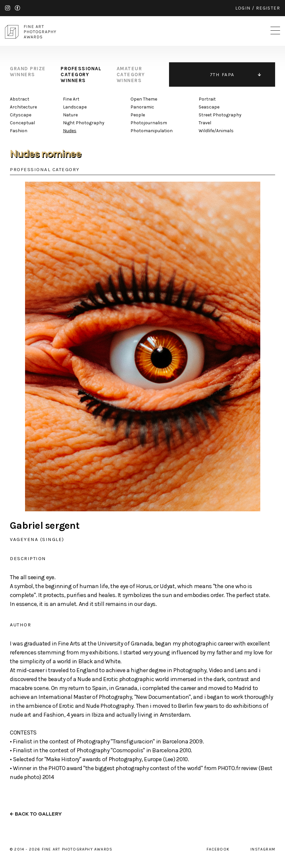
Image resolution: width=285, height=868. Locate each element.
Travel (205, 123)
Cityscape (21, 115)
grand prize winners (28, 72)
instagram (8, 8)
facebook (17, 8)
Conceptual (22, 123)
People (138, 115)
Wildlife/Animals (216, 131)
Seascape (209, 107)
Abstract (20, 99)
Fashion (19, 131)
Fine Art (71, 99)
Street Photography (220, 115)
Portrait (207, 99)
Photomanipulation (152, 131)
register (268, 8)
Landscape (75, 107)
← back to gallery (36, 814)
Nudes (70, 131)
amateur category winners (131, 75)
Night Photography (84, 123)
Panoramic (142, 107)
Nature (70, 115)
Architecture (23, 107)
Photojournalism (149, 123)
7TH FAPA (222, 75)
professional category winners (81, 75)
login (243, 8)
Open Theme (144, 99)
